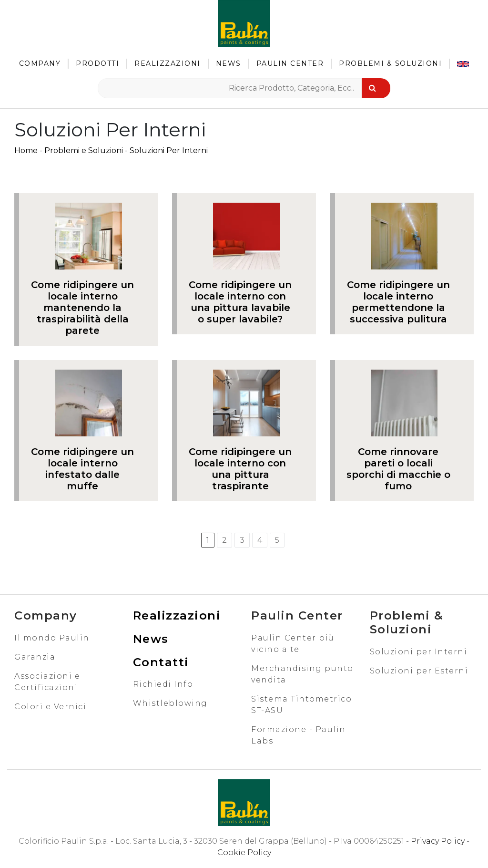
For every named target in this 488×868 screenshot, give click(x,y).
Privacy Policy (438, 841)
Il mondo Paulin (52, 638)
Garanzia (35, 657)
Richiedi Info (163, 684)
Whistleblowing (170, 703)
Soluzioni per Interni (419, 652)
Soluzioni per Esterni (419, 671)
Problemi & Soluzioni (390, 63)
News (229, 63)
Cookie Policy (244, 852)
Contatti (161, 662)
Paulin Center (290, 63)
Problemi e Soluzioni (84, 150)
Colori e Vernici (50, 707)
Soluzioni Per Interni (169, 150)
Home (26, 150)
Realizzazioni (168, 63)
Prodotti (97, 63)
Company (40, 63)
